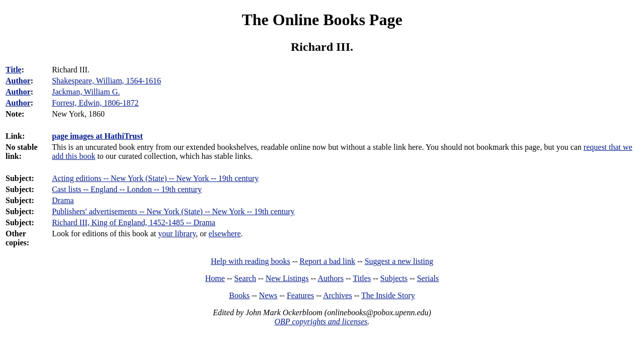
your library (177, 234)
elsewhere (225, 234)
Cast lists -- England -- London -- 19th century (127, 189)
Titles (362, 278)
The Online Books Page (322, 20)
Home (215, 278)
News (268, 295)
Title (14, 70)
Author (18, 81)
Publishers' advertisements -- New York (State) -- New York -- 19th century (173, 211)
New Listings (287, 278)
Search (246, 278)
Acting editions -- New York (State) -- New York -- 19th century (155, 178)
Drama (63, 200)
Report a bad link (327, 261)
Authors (331, 278)
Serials (428, 278)
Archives (338, 295)
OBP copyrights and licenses (321, 322)
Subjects (394, 278)
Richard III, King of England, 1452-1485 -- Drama (134, 222)
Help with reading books (251, 261)
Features (300, 295)
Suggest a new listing (399, 261)
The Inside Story (388, 295)
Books (239, 295)
